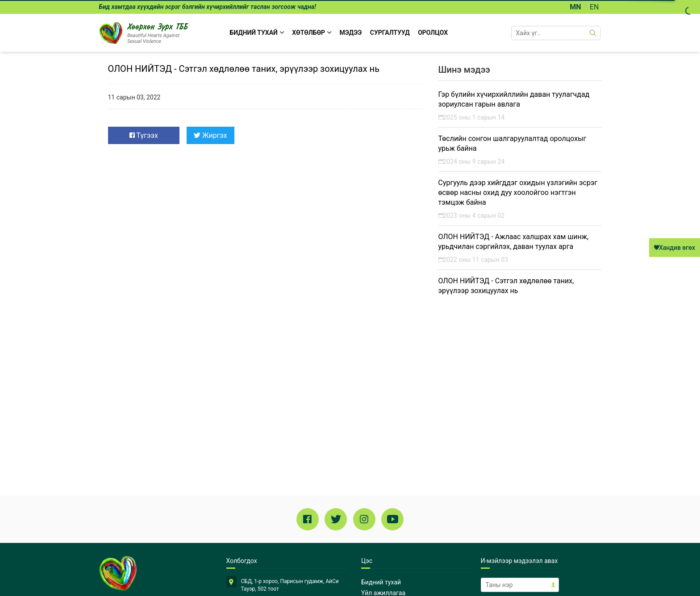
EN (594, 7)
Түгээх (144, 135)
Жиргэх (210, 135)
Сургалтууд (390, 33)
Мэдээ (351, 33)
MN (575, 7)
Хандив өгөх (675, 248)
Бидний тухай (381, 582)
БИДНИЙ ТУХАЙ (257, 33)
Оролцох (433, 33)
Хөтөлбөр (312, 33)
